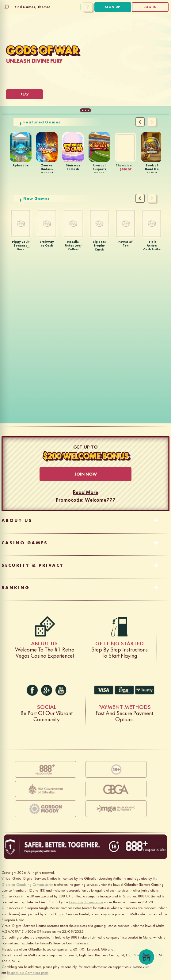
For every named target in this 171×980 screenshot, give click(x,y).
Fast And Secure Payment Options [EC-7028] (124, 690)
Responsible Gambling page (28, 973)
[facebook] (32, 690)
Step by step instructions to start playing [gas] (120, 627)
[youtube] (61, 690)
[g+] (47, 690)
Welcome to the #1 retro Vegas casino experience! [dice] (45, 627)
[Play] (25, 94)
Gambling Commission (86, 902)
